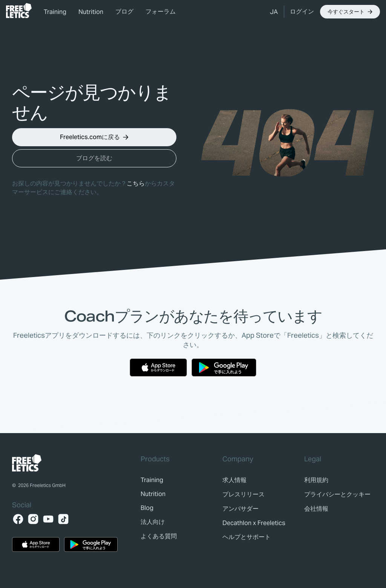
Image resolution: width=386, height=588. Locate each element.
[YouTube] (48, 519)
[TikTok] (63, 519)
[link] (19, 11)
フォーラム (161, 11)
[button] (274, 12)
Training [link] (55, 12)
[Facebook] (18, 519)
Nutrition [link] (91, 12)
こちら (136, 183)
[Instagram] (33, 519)
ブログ (124, 11)
